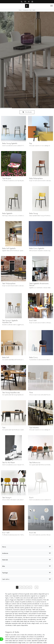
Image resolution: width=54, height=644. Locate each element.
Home (20, 10)
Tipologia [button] (5, 573)
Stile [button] (4, 566)
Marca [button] (4, 547)
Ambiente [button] (5, 553)
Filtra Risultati (27, 112)
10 (37, 587)
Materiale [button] (5, 560)
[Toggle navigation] (52, 6)
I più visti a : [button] (6, 579)
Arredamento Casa (27, 10)
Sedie (34, 10)
